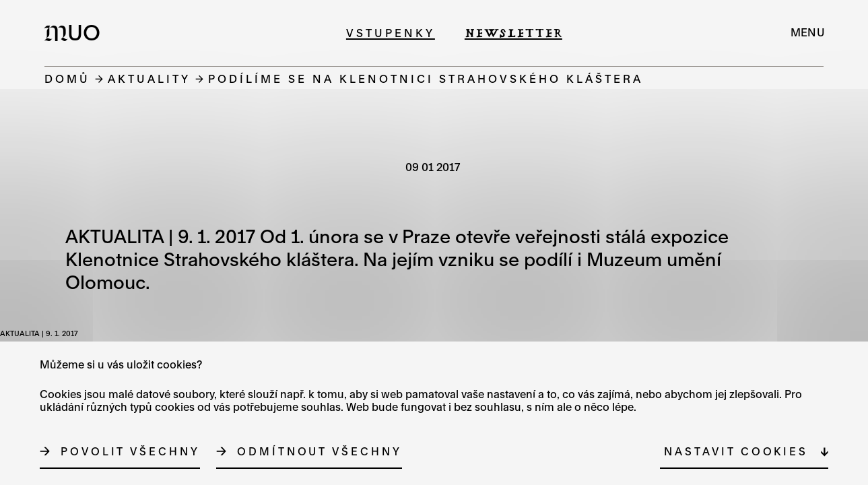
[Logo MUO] (76, 32)
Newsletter (513, 33)
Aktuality (149, 78)
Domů (67, 78)
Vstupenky (391, 33)
